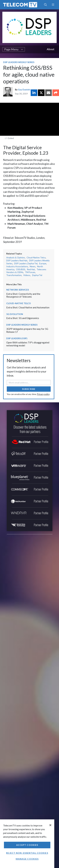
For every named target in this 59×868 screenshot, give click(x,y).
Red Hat (31, 269)
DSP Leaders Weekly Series (19, 62)
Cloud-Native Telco (36, 257)
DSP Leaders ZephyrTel (26, 263)
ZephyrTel (37, 275)
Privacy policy (43, 394)
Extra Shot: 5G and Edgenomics (23, 318)
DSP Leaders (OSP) (17, 338)
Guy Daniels (24, 90)
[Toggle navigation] (53, 5)
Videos (27, 275)
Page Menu (14, 49)
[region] (27, 844)
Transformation (14, 275)
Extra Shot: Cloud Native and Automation (28, 307)
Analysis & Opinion (16, 257)
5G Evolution (15, 314)
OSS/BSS (21, 269)
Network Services (18, 290)
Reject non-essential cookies (27, 853)
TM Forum (30, 272)
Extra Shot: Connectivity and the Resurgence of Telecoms (23, 295)
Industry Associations (17, 266)
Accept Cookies (27, 845)
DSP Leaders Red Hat (17, 260)
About (51, 49)
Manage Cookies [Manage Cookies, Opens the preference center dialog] (27, 859)
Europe (43, 263)
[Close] (50, 825)
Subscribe (29, 389)
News (33, 266)
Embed (9, 138)
